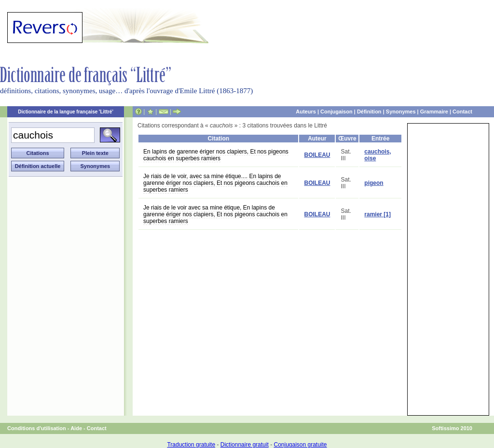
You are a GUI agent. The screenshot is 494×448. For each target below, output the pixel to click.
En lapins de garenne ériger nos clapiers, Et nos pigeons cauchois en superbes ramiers (216, 155)
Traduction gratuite (191, 445)
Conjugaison (336, 112)
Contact (462, 112)
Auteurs (306, 112)
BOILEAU (317, 155)
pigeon (374, 183)
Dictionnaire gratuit (245, 445)
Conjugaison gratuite (300, 445)
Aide (76, 428)
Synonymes (401, 112)
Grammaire (434, 112)
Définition (369, 112)
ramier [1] (377, 214)
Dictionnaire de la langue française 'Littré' (66, 112)
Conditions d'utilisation (37, 428)
